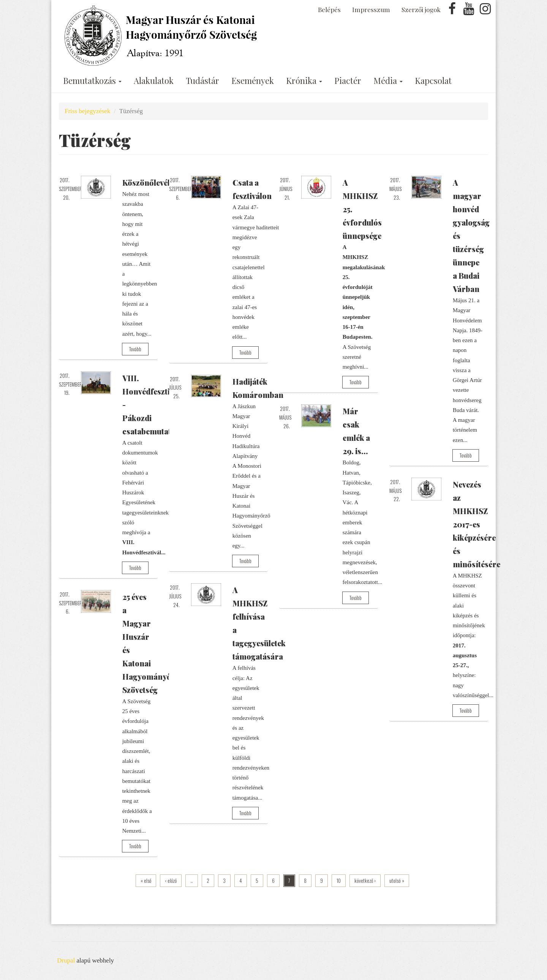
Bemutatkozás (92, 80)
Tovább (135, 349)
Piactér (348, 80)
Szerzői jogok (421, 9)
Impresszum (371, 9)
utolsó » (397, 881)
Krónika (304, 80)
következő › (365, 881)
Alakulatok (154, 80)
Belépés (329, 9)
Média (388, 80)
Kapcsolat (433, 80)
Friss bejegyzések (87, 111)
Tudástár (202, 80)
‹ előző (171, 881)
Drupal (66, 960)
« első (146, 881)
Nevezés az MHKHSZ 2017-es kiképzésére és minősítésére (477, 524)
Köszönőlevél (146, 182)
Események (253, 80)
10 (339, 881)
